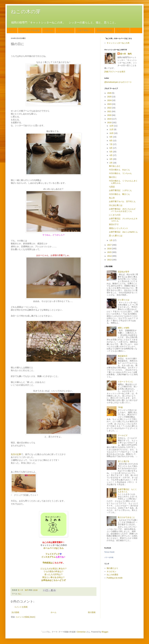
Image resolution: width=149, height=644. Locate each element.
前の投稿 (92, 612)
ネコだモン (111, 571)
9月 (111, 137)
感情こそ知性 (124, 328)
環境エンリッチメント (119, 228)
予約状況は (47, 563)
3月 (111, 159)
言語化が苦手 (124, 272)
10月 (112, 133)
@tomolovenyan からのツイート (118, 82)
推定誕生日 (123, 356)
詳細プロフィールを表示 (115, 72)
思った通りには (116, 236)
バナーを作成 (109, 557)
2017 (110, 245)
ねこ (20, 594)
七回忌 (112, 187)
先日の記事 (16, 454)
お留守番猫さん (85, 30)
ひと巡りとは (124, 300)
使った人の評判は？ (54, 574)
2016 (110, 249)
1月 (111, 240)
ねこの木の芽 (26, 12)
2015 (110, 252)
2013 (110, 260)
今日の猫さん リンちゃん (120, 173)
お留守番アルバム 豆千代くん (122, 201)
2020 (110, 115)
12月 (112, 126)
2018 (110, 123)
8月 (111, 141)
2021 (110, 111)
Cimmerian (81, 632)
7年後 (120, 407)
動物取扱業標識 (105, 30)
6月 (111, 148)
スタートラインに (125, 382)
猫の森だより (112, 568)
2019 (110, 119)
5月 (111, 152)
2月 (111, 163)
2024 (110, 100)
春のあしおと (115, 166)
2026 (110, 93)
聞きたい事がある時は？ (54, 577)
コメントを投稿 (21, 607)
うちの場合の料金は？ (54, 571)
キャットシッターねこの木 (118, 43)
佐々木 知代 (126, 54)
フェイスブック (52, 554)
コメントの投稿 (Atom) (25, 617)
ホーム (12, 30)
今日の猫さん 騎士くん (119, 194)
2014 (110, 256)
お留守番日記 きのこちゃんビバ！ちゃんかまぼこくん (122, 210)
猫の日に (113, 177)
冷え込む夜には (116, 205)
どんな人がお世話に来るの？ (54, 569)
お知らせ (48, 30)
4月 (111, 155)
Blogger (105, 632)
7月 (111, 144)
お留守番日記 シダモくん (120, 190)
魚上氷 (112, 198)
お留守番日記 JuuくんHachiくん (123, 232)
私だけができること (126, 517)
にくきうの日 (115, 215)
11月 (112, 129)
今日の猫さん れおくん (119, 170)
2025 (110, 97)
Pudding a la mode (115, 578)
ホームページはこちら (54, 548)
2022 (110, 108)
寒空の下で (114, 224)
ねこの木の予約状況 (30, 30)
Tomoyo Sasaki (109, 552)
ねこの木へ (122, 30)
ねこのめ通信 (112, 575)
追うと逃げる (124, 461)
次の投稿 (15, 612)
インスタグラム (65, 30)
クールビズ (123, 435)
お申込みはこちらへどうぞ (54, 580)
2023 (110, 104)
